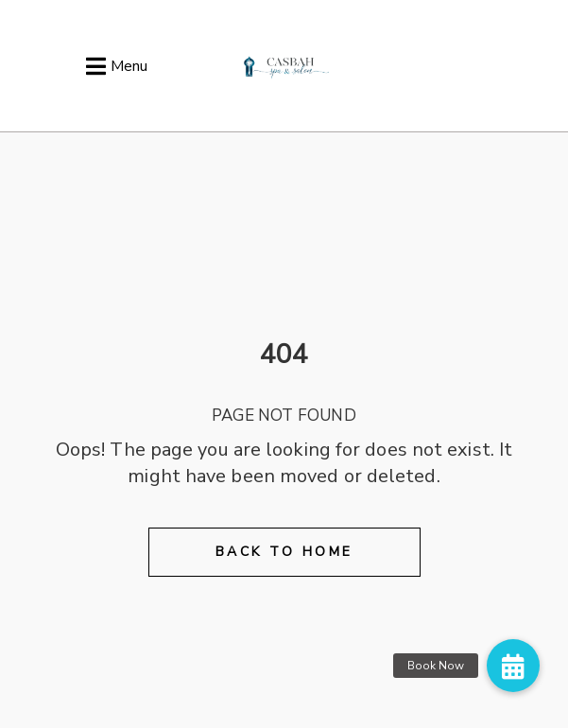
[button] (513, 666)
